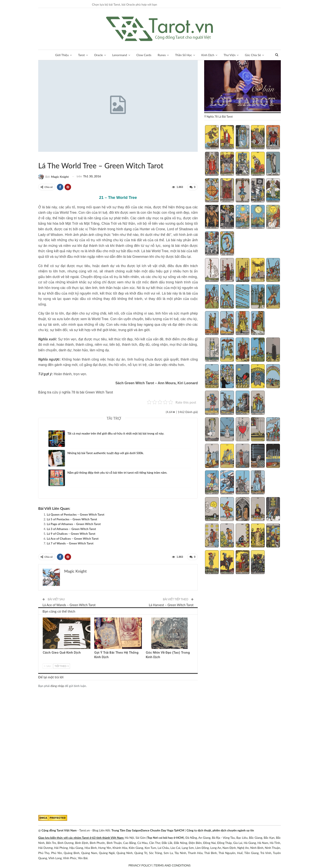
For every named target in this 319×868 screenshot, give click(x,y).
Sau (48, 666)
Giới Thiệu (62, 55)
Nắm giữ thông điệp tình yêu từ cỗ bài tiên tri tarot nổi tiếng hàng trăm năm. (117, 472)
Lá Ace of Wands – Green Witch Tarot (69, 605)
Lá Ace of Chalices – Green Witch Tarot (73, 538)
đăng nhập (57, 686)
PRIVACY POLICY (140, 865)
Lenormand (119, 55)
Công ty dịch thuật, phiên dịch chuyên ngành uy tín (220, 830)
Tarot (81, 55)
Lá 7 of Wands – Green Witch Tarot (70, 543)
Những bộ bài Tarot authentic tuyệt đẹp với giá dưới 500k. (106, 453)
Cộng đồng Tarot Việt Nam (59, 830)
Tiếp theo (62, 666)
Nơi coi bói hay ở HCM (168, 838)
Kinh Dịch (208, 55)
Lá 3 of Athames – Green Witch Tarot (71, 529)
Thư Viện (230, 55)
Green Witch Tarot (40, 157)
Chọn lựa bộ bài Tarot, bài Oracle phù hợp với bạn (124, 4)
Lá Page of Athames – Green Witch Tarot (74, 524)
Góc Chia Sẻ (253, 55)
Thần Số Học (184, 55)
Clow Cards (144, 55)
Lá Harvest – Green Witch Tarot (171, 605)
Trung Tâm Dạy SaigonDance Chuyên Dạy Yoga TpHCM (148, 830)
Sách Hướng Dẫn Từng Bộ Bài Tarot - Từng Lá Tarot (43, 157)
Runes (162, 55)
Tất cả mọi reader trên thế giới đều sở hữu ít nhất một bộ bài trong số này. (116, 433)
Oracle (99, 55)
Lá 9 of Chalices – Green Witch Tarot (71, 534)
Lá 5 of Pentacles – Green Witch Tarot (72, 519)
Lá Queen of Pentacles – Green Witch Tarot (76, 514)
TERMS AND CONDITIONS (172, 865)
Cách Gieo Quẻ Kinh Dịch (62, 653)
